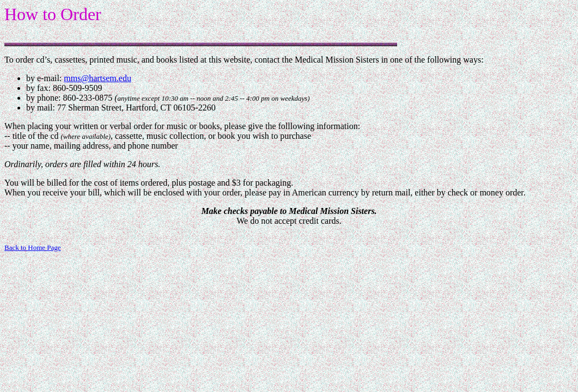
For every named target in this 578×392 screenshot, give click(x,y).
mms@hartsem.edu (98, 78)
